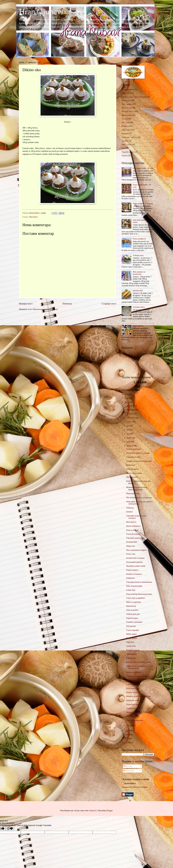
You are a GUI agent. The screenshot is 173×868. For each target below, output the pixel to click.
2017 (127, 402)
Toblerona (130, 508)
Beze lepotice (131, 522)
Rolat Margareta (132, 469)
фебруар (130, 446)
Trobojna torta (138, 255)
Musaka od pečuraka (134, 712)
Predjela (125, 126)
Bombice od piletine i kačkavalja (139, 696)
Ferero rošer (131, 554)
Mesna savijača (132, 477)
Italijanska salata (132, 700)
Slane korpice (138, 326)
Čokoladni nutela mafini (135, 538)
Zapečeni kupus (132, 618)
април (129, 438)
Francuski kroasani (133, 534)
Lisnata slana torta (133, 684)
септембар (131, 418)
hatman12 (93, 811)
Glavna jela (126, 101)
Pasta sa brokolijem (134, 680)
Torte (124, 148)
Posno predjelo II (139, 239)
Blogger (110, 811)
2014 (127, 739)
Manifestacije (127, 115)
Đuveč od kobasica (133, 526)
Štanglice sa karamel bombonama (139, 461)
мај (128, 434)
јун (128, 430)
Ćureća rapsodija (133, 630)
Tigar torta (130, 642)
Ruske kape (131, 465)
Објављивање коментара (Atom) (45, 309)
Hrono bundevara (133, 716)
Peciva (124, 119)
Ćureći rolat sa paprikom (135, 598)
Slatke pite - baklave (129, 137)
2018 (127, 398)
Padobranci (130, 578)
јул (128, 426)
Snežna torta (131, 646)
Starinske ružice (139, 307)
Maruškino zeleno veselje (136, 566)
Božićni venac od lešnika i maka (138, 662)
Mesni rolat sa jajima (134, 473)
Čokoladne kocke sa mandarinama (139, 582)
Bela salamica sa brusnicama (139, 273)
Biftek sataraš (131, 634)
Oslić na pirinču (132, 610)
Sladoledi (125, 134)
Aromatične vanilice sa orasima (138, 453)
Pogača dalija (131, 658)
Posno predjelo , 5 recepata (143, 204)
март (129, 442)
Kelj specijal (131, 626)
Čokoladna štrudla (133, 457)
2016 (127, 731)
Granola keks (131, 708)
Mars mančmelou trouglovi (136, 550)
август (130, 422)
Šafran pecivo (131, 654)
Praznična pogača (133, 650)
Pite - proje (126, 123)
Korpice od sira (132, 692)
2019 (127, 394)
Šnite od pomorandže (134, 586)
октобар (130, 414)
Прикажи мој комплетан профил (134, 787)
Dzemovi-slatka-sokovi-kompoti (134, 97)
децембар (131, 406)
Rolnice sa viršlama (134, 672)
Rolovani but (131, 606)
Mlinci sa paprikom (134, 602)
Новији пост (26, 304)
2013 (127, 743)
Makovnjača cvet (133, 494)
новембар (131, 410)
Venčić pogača (132, 638)
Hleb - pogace (127, 104)
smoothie (125, 141)
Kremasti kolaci (128, 111)
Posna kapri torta (133, 704)
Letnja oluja (131, 590)
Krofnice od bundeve (134, 574)
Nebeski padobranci (134, 449)
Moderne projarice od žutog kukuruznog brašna (137, 488)
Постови (128, 766)
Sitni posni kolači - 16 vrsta (143, 168)
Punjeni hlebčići (132, 570)
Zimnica (125, 156)
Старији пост (109, 304)
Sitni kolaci (33, 217)
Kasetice (129, 512)
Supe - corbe (126, 145)
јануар (130, 725)
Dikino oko (130, 546)
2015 (127, 735)
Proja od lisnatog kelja (135, 720)
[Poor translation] (10, 829)
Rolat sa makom (132, 530)
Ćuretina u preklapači (134, 622)
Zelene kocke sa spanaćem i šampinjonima (137, 667)
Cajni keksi (126, 93)
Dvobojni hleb (132, 542)
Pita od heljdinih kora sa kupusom (139, 498)
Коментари (129, 771)
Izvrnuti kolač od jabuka (135, 558)
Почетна (67, 304)
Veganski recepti (128, 152)
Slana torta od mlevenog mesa (137, 676)
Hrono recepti (127, 108)
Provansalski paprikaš (134, 562)
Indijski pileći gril (133, 614)
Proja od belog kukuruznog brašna (139, 594)
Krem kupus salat (133, 688)
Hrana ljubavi (41, 12)
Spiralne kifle (138, 291)
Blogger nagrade (128, 89)
